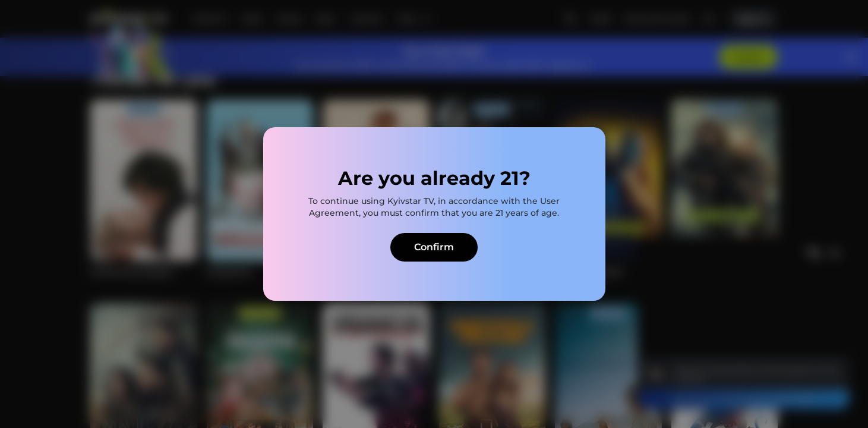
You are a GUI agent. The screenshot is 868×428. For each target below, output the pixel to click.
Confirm (434, 247)
